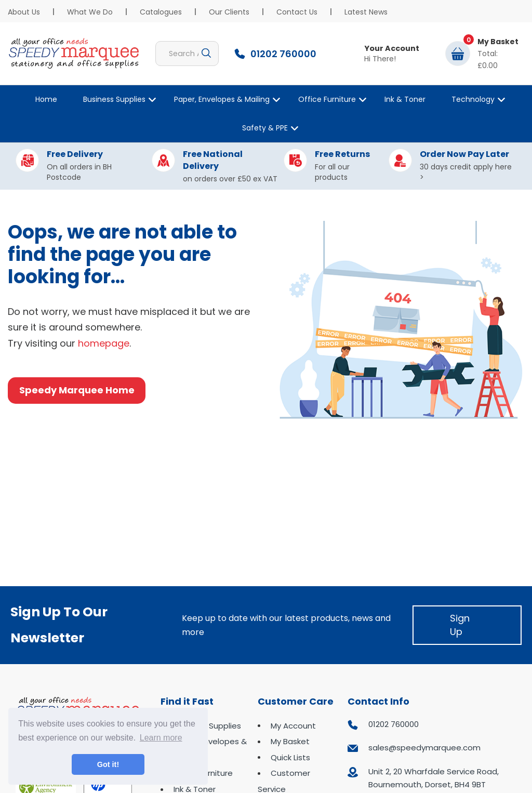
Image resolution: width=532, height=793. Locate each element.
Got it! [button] (108, 764)
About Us (24, 12)
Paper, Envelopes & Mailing (222, 99)
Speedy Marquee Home (77, 390)
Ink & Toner (405, 99)
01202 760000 (394, 724)
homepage (104, 343)
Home (46, 99)
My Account (293, 726)
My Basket (290, 741)
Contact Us (297, 12)
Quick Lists (290, 757)
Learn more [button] (161, 738)
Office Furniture (327, 99)
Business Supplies (114, 99)
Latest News (366, 12)
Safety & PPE (265, 128)
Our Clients (229, 12)
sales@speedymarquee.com (424, 748)
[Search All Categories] (187, 54)
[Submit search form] (206, 54)
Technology (473, 99)
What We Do (90, 12)
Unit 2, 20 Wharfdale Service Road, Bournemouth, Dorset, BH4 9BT (434, 778)
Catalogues (161, 12)
